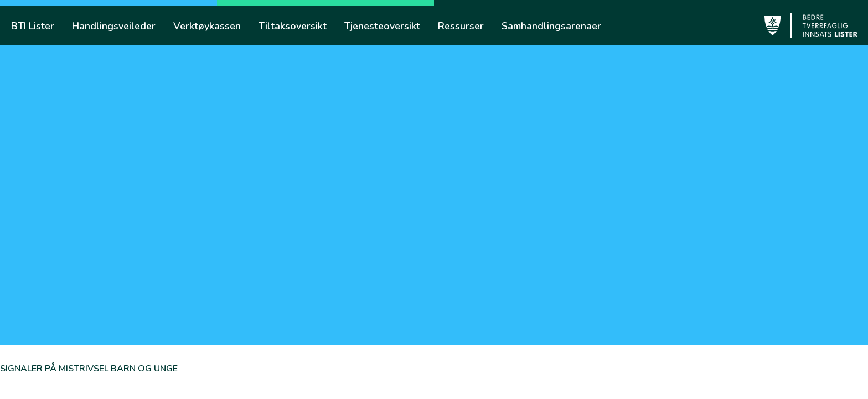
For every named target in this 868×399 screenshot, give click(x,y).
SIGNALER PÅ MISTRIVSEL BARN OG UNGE (89, 369)
